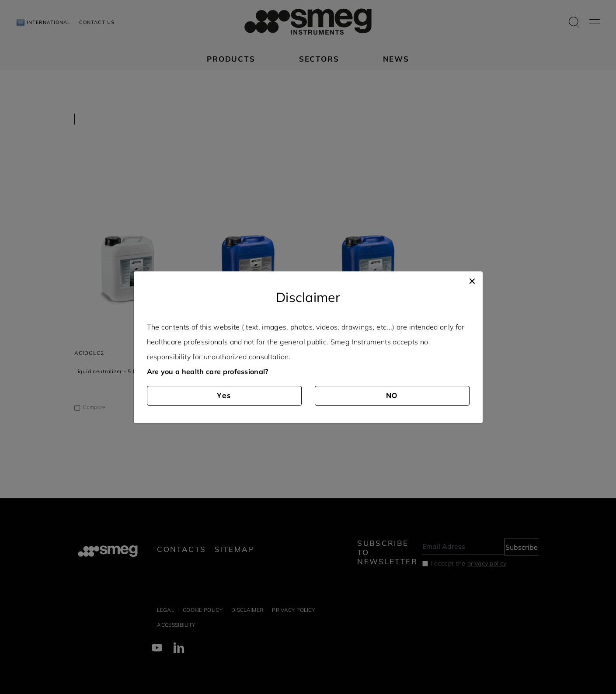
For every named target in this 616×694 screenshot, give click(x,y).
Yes (224, 396)
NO (392, 396)
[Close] (472, 280)
